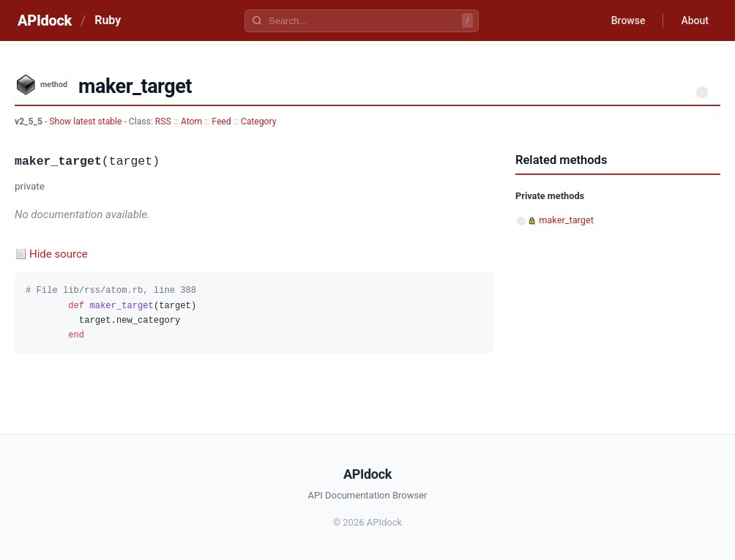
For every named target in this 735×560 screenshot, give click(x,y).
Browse (628, 20)
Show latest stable (86, 122)
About (695, 20)
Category (259, 122)
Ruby (108, 20)
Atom (191, 122)
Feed (221, 122)
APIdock (45, 20)
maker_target (566, 220)
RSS (163, 122)
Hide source (59, 254)
